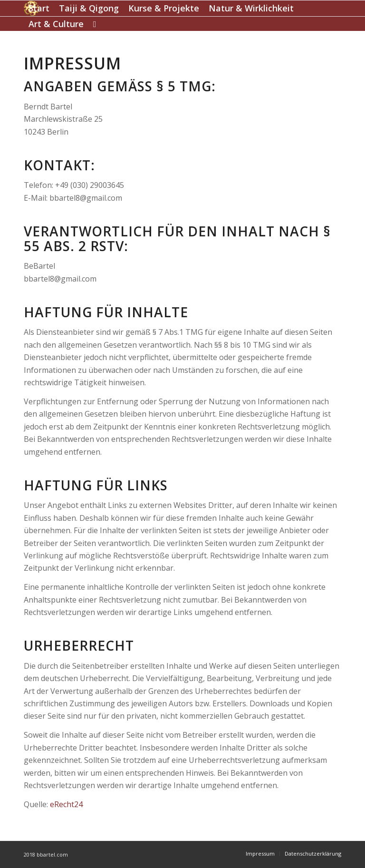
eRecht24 (66, 804)
